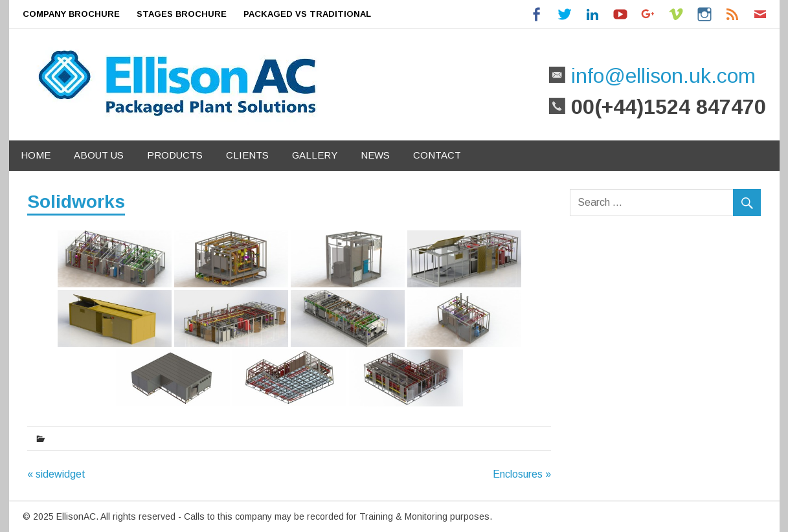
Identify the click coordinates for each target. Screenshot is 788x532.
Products (175, 155)
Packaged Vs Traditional (307, 14)
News (375, 155)
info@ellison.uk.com (660, 76)
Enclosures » (522, 474)
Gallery (315, 155)
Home (36, 155)
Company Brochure (71, 14)
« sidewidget (56, 474)
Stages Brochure (182, 14)
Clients (247, 155)
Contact (437, 155)
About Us (99, 155)
